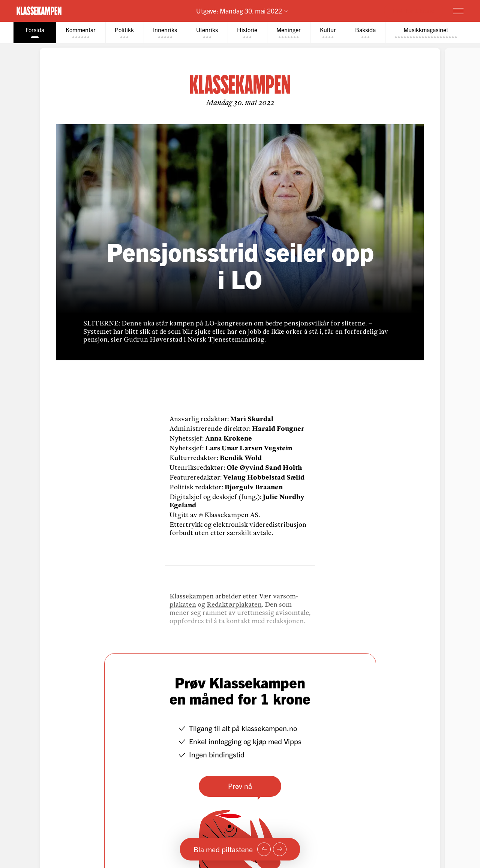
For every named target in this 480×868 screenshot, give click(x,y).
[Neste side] (280, 849)
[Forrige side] (264, 849)
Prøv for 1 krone (414, 10)
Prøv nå (240, 786)
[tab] (33, 32)
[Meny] (458, 11)
